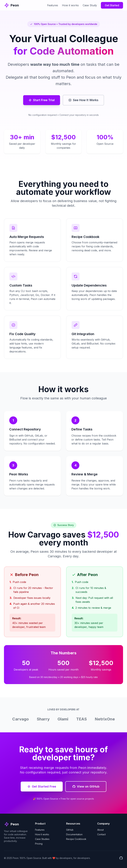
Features (53, 5)
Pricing (39, 844)
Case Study (90, 5)
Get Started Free (42, 786)
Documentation (74, 834)
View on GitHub (86, 786)
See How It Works (83, 100)
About (100, 830)
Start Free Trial (42, 100)
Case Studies (42, 839)
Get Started (112, 5)
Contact (101, 834)
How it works (70, 5)
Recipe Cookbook (76, 839)
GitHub (70, 830)
